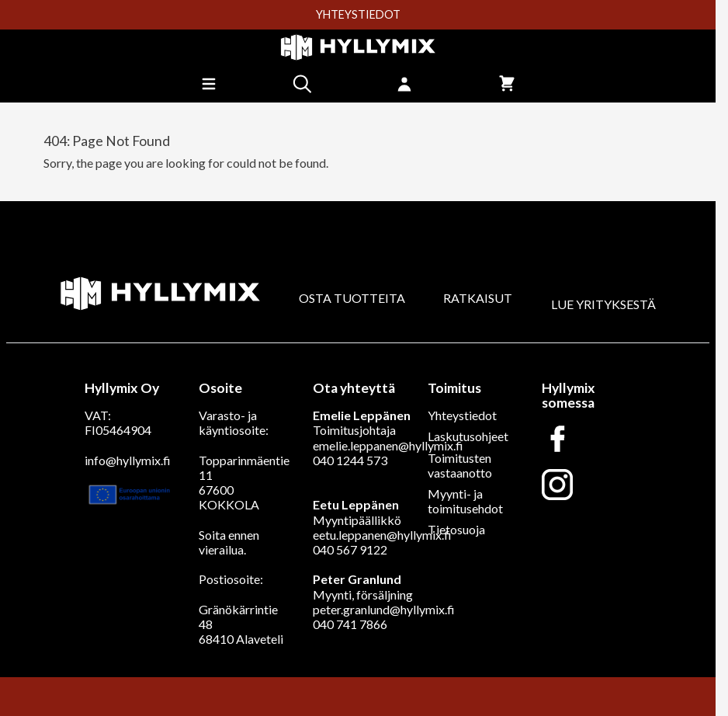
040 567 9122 (350, 549)
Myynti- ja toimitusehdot (465, 501)
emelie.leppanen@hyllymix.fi (388, 445)
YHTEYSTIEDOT (358, 15)
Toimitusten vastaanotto (460, 465)
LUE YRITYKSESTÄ (603, 304)
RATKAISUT (478, 298)
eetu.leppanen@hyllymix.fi (382, 535)
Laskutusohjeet (468, 436)
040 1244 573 (350, 460)
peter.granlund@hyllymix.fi (384, 609)
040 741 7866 (350, 624)
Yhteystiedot (462, 415)
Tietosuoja (456, 529)
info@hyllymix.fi (128, 460)
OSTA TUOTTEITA (352, 298)
